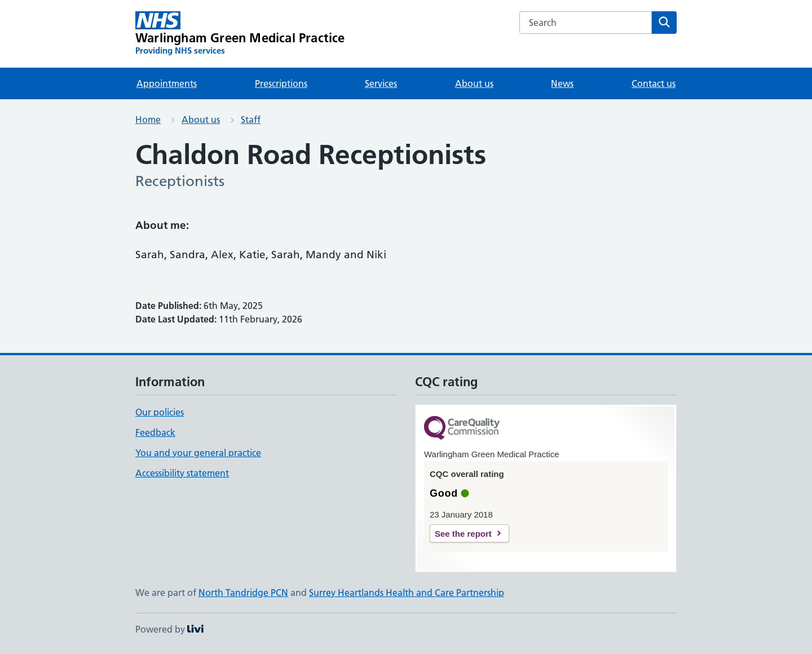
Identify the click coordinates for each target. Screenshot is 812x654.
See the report (463, 534)
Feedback (155, 432)
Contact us (654, 83)
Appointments (167, 83)
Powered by (169, 629)
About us (474, 83)
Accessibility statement (182, 473)
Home (148, 120)
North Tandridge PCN (243, 593)
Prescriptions (281, 83)
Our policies (160, 412)
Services (381, 83)
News (562, 83)
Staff (251, 120)
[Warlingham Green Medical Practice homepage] (240, 34)
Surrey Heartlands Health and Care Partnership (407, 593)
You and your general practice (198, 453)
